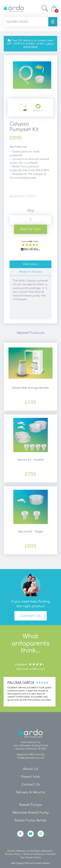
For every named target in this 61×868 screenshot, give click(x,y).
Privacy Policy (13, 854)
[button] (30, 692)
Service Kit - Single (30, 532)
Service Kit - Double (30, 460)
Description (31, 264)
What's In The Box (30, 272)
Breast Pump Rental (30, 820)
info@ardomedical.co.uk (31, 758)
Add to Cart (31, 229)
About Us (30, 769)
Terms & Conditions (34, 854)
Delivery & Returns (30, 792)
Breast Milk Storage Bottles (30, 388)
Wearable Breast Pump (31, 813)
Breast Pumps (30, 805)
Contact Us (31, 616)
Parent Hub (30, 777)
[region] (30, 692)
